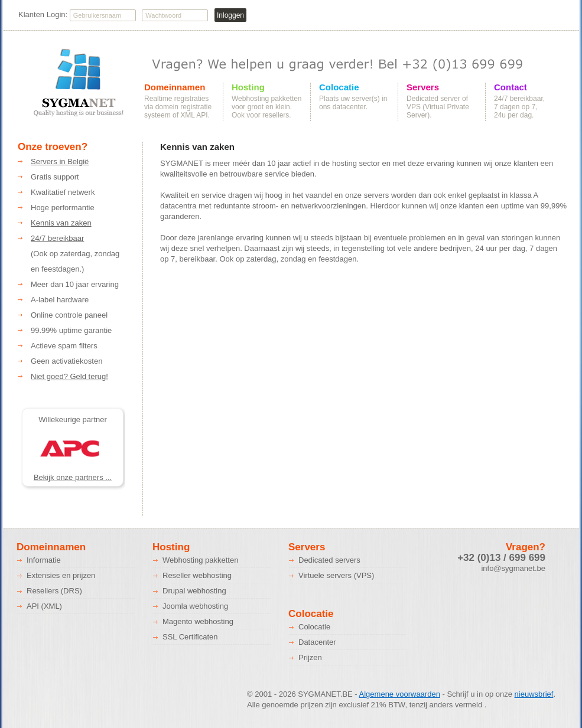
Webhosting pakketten (200, 560)
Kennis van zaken (61, 223)
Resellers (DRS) (54, 591)
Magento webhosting (198, 621)
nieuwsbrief (534, 694)
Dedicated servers (329, 560)
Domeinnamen (175, 87)
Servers (423, 87)
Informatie (44, 560)
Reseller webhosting (197, 575)
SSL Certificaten (190, 637)
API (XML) (44, 606)
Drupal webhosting (194, 591)
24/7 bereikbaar (57, 238)
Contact (511, 87)
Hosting (248, 87)
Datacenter (317, 642)
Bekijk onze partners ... (73, 477)
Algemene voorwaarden (400, 694)
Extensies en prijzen (61, 575)
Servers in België (60, 161)
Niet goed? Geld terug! (69, 376)
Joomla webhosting (195, 606)
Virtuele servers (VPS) (336, 575)
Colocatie (339, 87)
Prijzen (310, 657)
